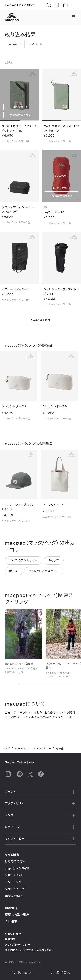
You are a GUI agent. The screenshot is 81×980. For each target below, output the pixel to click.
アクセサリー (44, 748)
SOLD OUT (20, 95)
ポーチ (14, 571)
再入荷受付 (22, 107)
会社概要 (13, 922)
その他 (34, 44)
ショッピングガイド (17, 868)
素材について (14, 896)
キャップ (54, 560)
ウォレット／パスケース (44, 571)
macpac (13, 44)
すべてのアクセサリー (24, 560)
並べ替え (60, 972)
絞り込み (21, 972)
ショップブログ (15, 889)
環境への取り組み (19, 915)
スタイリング (13, 882)
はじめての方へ (16, 861)
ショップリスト (14, 875)
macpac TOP (23, 748)
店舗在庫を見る (22, 115)
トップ (7, 748)
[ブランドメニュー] (74, 17)
